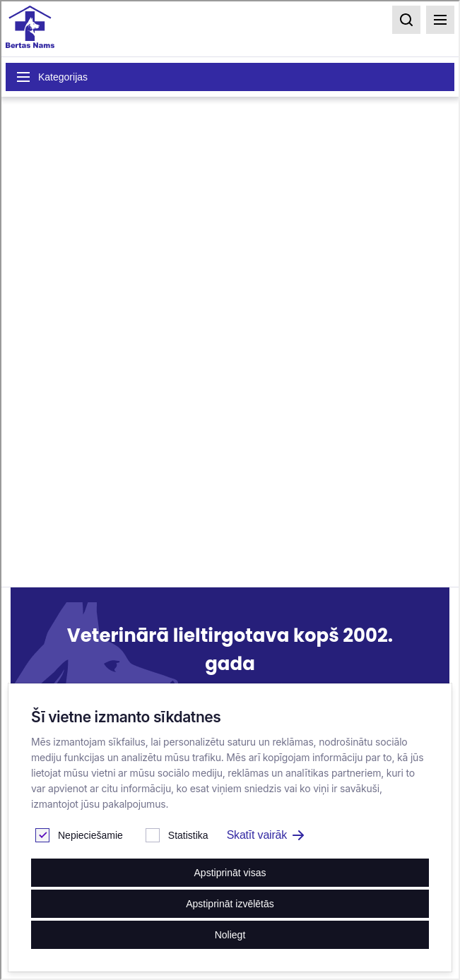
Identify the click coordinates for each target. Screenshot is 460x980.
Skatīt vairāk (265, 835)
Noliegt (230, 935)
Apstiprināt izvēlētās (230, 904)
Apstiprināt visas (230, 873)
